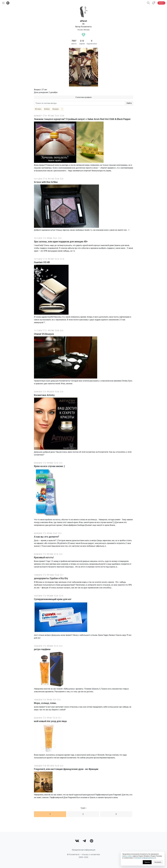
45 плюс (38, 109)
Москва (87, 30)
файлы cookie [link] (127, 856)
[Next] (84, 808)
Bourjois (56, 109)
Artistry (47, 109)
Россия (80, 30)
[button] (148, 3)
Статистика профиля (83, 97)
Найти (129, 103)
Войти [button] (161, 3)
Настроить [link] (158, 862)
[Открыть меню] (3, 3)
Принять (147, 862)
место (74, 44)
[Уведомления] (153, 3)
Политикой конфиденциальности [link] (145, 858)
